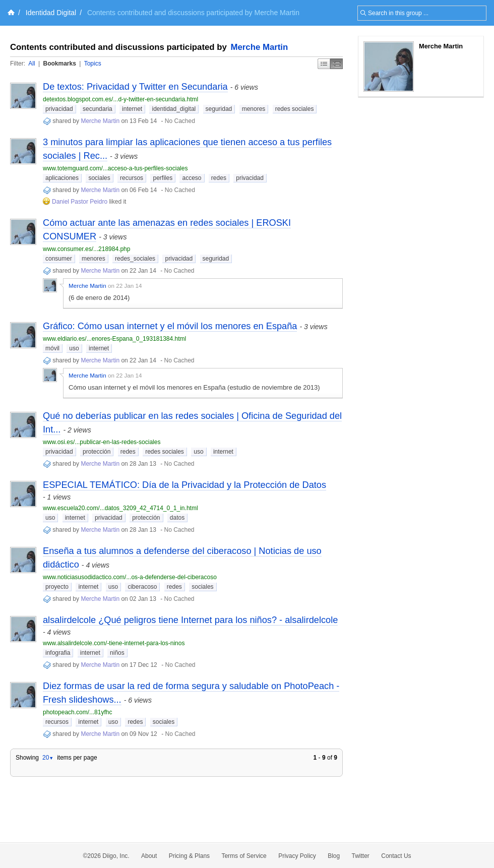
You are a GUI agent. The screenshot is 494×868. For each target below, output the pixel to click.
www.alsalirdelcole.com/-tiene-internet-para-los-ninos (114, 643)
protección (97, 452)
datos (177, 518)
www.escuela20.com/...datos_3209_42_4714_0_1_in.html (120, 508)
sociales (99, 178)
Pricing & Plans (189, 856)
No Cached (180, 121)
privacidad (59, 109)
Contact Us (396, 856)
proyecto (57, 587)
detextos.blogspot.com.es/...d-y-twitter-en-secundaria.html (120, 99)
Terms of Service (244, 856)
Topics (93, 64)
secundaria (98, 109)
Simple (324, 64)
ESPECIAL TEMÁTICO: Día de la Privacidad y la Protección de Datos (184, 485)
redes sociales (295, 109)
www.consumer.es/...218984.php (86, 249)
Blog (334, 856)
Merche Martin (260, 47)
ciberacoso (142, 587)
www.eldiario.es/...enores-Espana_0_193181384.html (114, 339)
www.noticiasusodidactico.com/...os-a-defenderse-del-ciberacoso (130, 577)
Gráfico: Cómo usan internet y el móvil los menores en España (170, 326)
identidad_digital (174, 109)
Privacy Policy (297, 856)
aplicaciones (62, 178)
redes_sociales (135, 259)
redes (219, 178)
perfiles (163, 178)
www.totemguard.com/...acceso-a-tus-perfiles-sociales (115, 168)
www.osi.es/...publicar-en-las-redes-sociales (102, 442)
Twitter (361, 856)
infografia (58, 653)
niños (117, 653)
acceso (192, 178)
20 (48, 758)
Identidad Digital (51, 13)
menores (254, 109)
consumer (59, 259)
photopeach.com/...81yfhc (77, 712)
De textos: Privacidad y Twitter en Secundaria (135, 87)
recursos (132, 178)
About (149, 856)
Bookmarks (59, 64)
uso (74, 348)
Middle (336, 64)
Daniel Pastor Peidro (80, 202)
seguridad (219, 109)
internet (132, 109)
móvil (52, 348)
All (32, 64)
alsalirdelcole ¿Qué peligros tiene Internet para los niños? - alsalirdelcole (190, 620)
